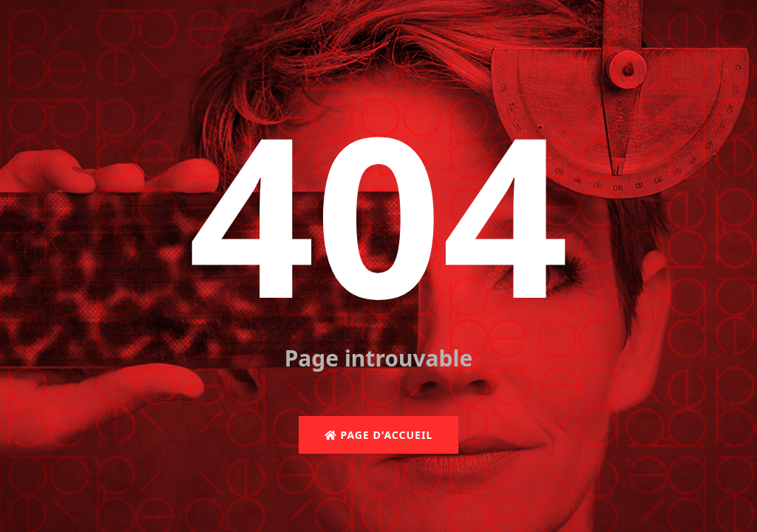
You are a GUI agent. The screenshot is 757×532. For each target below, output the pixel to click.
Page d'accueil (378, 435)
